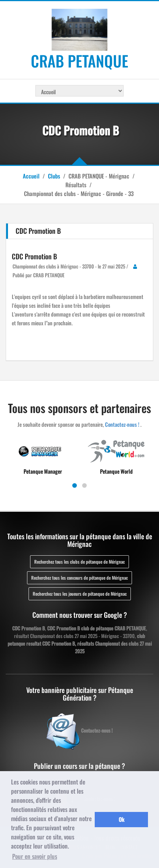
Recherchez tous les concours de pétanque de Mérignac (79, 578)
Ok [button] (122, 819)
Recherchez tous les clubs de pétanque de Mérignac (79, 562)
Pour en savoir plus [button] (35, 856)
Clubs (54, 176)
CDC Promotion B (34, 256)
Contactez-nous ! (122, 424)
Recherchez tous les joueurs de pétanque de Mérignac (80, 594)
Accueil (31, 176)
